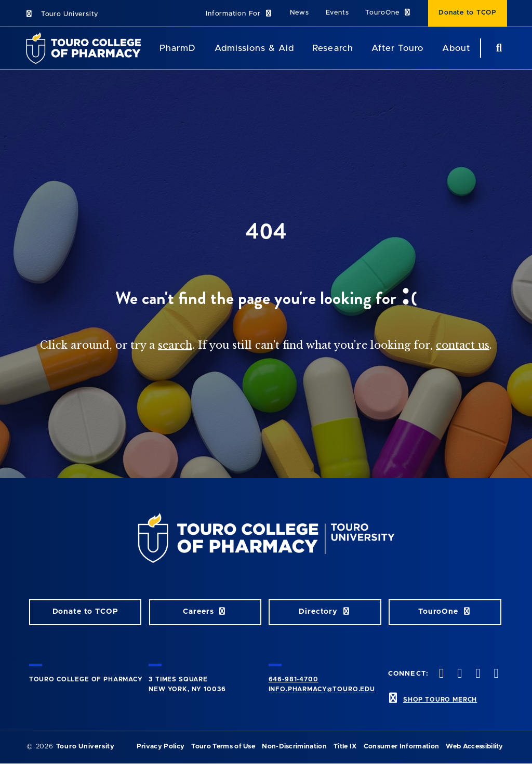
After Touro (397, 48)
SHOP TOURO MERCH (440, 700)
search (175, 345)
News (300, 13)
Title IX (345, 747)
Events (337, 13)
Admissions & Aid (254, 48)
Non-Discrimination (294, 747)
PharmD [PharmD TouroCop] (178, 48)
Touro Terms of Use (223, 747)
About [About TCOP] (456, 48)
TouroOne (388, 13)
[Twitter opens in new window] (459, 674)
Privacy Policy (161, 747)
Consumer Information (401, 747)
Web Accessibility (474, 747)
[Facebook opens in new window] (441, 674)
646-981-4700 (294, 679)
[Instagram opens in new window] (477, 674)
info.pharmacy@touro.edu (322, 689)
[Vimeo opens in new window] (495, 674)
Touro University (62, 14)
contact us (463, 345)
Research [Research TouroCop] (332, 48)
